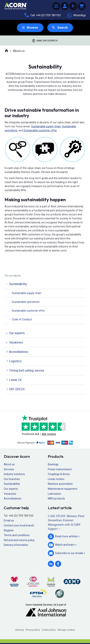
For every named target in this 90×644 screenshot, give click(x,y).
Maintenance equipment (63, 489)
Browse (32, 28)
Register (9, 530)
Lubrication (54, 494)
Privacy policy (33, 630)
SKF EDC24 (17, 389)
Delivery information (16, 545)
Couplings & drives (59, 474)
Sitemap (19, 630)
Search (62, 28)
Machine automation (60, 484)
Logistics (15, 361)
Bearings (53, 464)
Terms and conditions (17, 535)
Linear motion (56, 479)
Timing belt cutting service (27, 370)
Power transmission (60, 469)
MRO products (56, 499)
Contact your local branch (19, 525)
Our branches (12, 479)
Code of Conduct (22, 319)
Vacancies (16, 342)
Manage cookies (66, 630)
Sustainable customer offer (40, 130)
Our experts (17, 333)
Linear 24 (15, 380)
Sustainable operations (26, 302)
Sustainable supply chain (46, 126)
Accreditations (19, 352)
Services (9, 469)
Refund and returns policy (19, 540)
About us (19, 51)
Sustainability (18, 284)
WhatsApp (76, 15)
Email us (9, 520)
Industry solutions (14, 474)
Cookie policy (49, 630)
